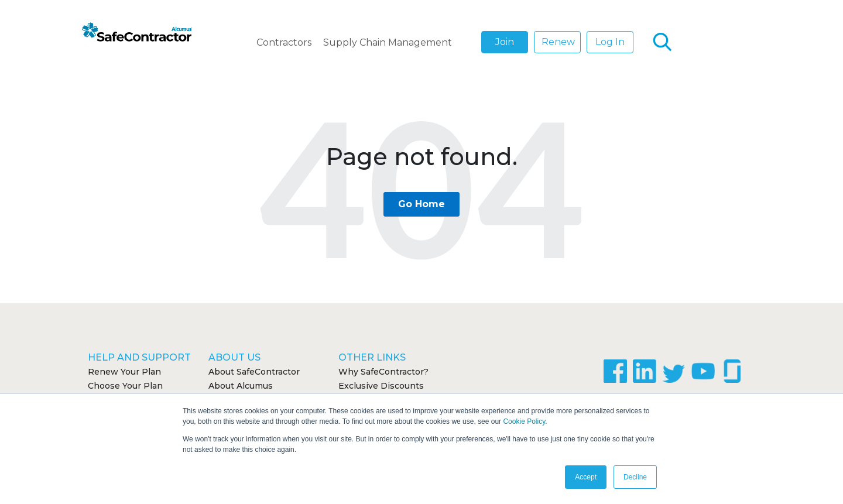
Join (505, 42)
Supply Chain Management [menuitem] (388, 42)
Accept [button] (586, 477)
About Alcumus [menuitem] (241, 386)
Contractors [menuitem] (284, 42)
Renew (558, 42)
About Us (234, 357)
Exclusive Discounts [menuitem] (381, 386)
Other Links (372, 357)
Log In (610, 42)
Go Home (421, 204)
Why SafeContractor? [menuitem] (383, 372)
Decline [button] (635, 477)
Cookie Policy (524, 421)
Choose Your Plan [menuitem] (125, 386)
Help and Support (139, 357)
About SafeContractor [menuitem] (254, 372)
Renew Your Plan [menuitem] (124, 372)
